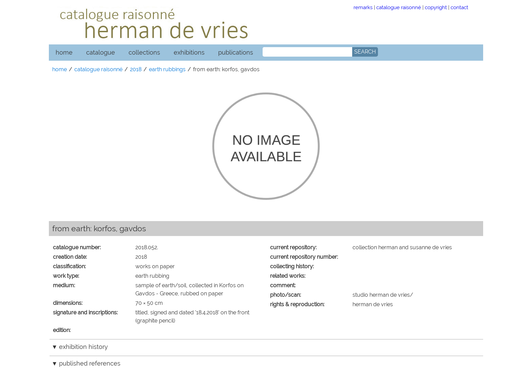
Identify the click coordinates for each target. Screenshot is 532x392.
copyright (436, 7)
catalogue (101, 52)
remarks (363, 7)
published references (90, 363)
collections (144, 52)
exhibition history (83, 347)
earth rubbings (167, 69)
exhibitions (189, 52)
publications (236, 52)
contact (459, 7)
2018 (136, 69)
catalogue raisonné (399, 7)
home (64, 52)
